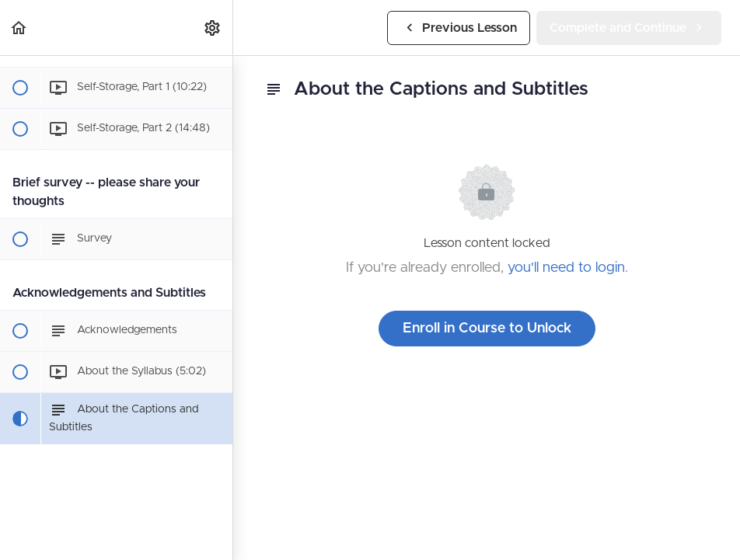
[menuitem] (213, 28)
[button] (19, 28)
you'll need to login (566, 268)
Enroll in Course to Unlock (487, 329)
